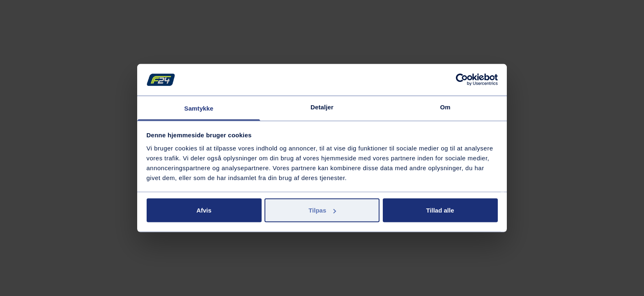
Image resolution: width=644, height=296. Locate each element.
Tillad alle (440, 210)
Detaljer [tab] (322, 107)
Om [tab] (445, 107)
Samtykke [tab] (199, 108)
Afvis (204, 210)
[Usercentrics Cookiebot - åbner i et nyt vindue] (462, 80)
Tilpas (322, 210)
